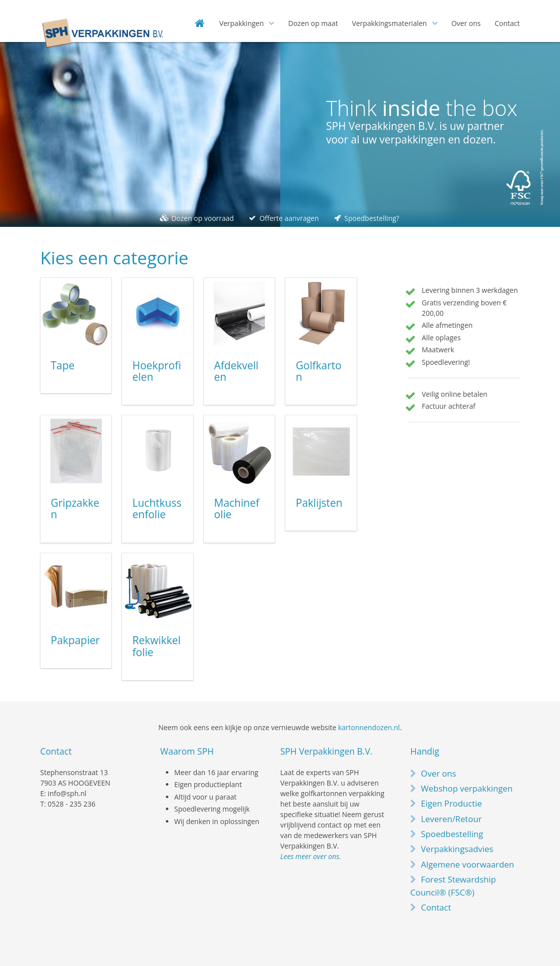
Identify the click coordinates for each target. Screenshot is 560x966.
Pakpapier (75, 640)
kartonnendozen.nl (369, 727)
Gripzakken (75, 509)
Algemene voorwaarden (468, 864)
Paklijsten (319, 503)
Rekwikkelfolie (157, 646)
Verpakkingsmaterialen (389, 23)
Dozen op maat (313, 23)
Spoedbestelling (452, 834)
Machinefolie (237, 509)
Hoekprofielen (157, 371)
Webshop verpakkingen (467, 788)
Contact (507, 23)
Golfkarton (319, 371)
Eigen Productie (452, 803)
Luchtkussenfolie (157, 509)
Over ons (466, 23)
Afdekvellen (237, 371)
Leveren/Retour (452, 819)
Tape (63, 365)
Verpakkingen (242, 23)
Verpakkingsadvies (457, 849)
